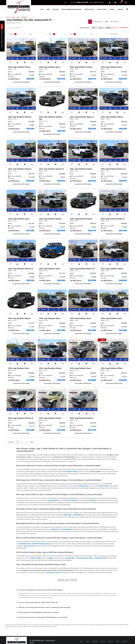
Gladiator (93, 500)
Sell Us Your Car (89, 9)
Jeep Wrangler (53, 500)
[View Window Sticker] (10, 62)
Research (120, 9)
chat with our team (53, 573)
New (42, 9)
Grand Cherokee (72, 500)
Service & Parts (102, 9)
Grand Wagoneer (67, 529)
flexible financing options (42, 544)
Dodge (50, 558)
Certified (95, 641)
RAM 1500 (68, 515)
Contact (112, 9)
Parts (117, 641)
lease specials (29, 546)
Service (110, 641)
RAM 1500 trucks (102, 558)
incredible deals (25, 544)
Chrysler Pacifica (72, 472)
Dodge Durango (103, 486)
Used (48, 9)
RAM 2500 (77, 515)
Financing (55, 9)
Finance (103, 641)
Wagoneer (55, 529)
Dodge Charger (83, 486)
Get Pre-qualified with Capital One (71, 9)
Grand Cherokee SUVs (85, 558)
